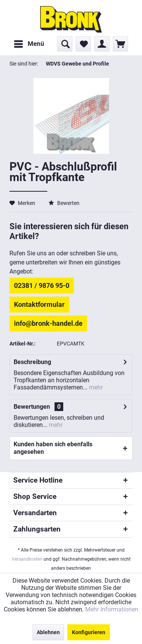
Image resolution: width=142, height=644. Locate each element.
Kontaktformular (39, 304)
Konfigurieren (89, 632)
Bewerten (64, 203)
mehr (95, 387)
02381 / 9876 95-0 (42, 285)
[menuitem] (29, 44)
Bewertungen (32, 407)
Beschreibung (32, 362)
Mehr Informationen (112, 609)
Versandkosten (27, 559)
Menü (29, 43)
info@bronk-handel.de (48, 323)
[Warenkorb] (120, 44)
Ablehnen (48, 632)
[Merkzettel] (83, 44)
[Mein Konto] (102, 44)
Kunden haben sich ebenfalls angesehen (53, 448)
